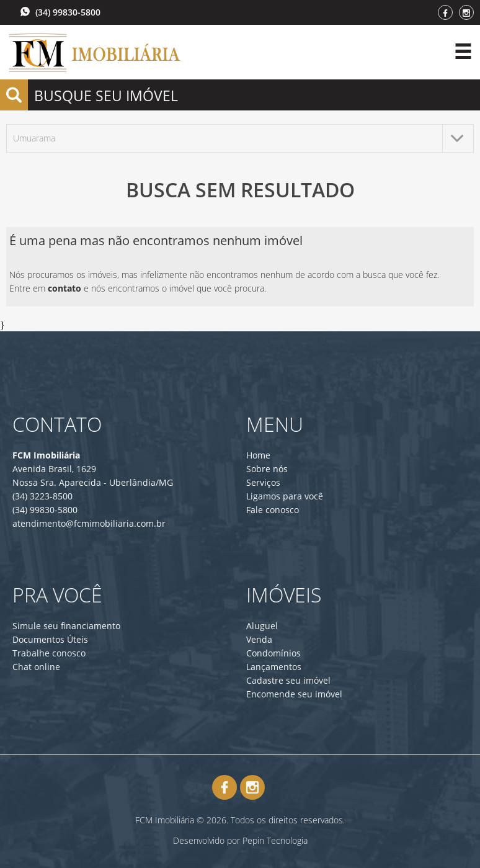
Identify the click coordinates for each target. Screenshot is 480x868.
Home (258, 455)
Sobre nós (267, 469)
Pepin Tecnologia (275, 840)
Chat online (36, 667)
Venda (259, 639)
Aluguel (262, 626)
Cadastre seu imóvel (288, 680)
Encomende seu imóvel (294, 694)
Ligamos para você (285, 496)
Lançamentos (274, 667)
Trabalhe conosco (49, 653)
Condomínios (273, 653)
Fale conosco (273, 510)
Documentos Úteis (50, 639)
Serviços (263, 482)
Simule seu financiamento (66, 626)
